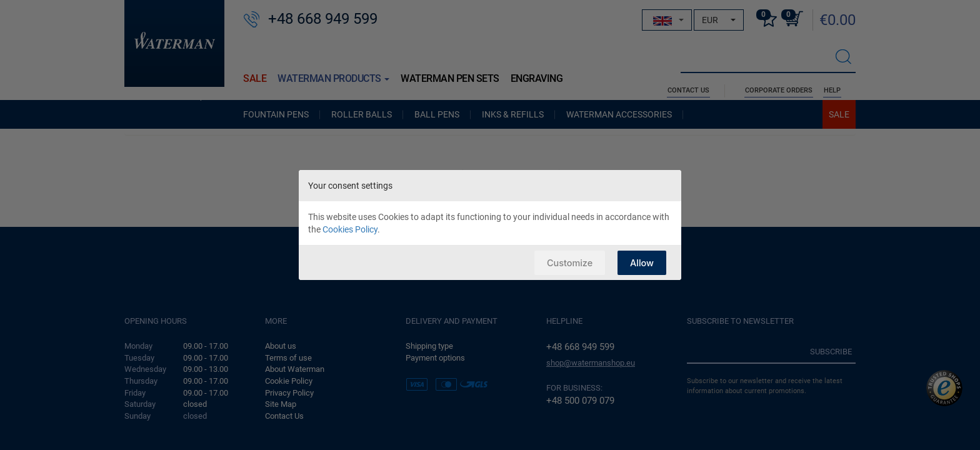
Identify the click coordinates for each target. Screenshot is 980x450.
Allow (642, 262)
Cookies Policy (350, 229)
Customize (567, 262)
